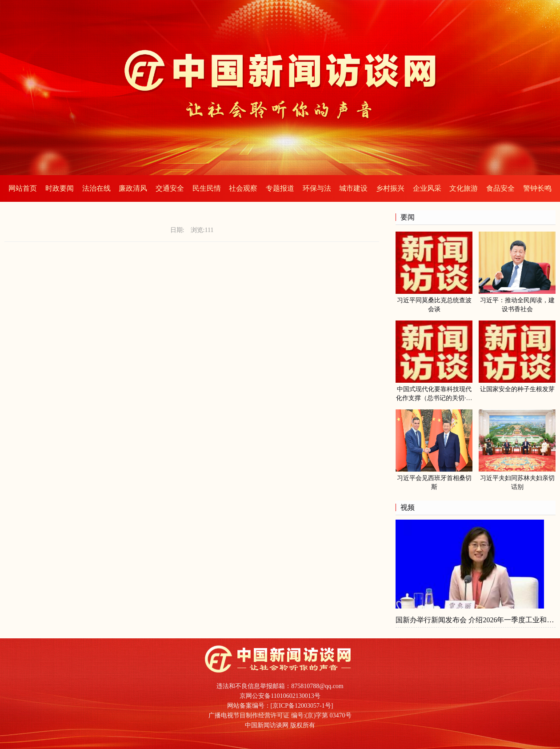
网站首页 (23, 188)
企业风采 (427, 188)
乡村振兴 (390, 188)
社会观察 (243, 188)
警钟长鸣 (537, 188)
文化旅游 (464, 188)
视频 (408, 507)
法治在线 (96, 188)
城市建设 (353, 188)
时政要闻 (60, 188)
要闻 (408, 217)
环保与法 (317, 188)
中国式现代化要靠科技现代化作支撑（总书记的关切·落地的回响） (434, 398)
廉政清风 (133, 188)
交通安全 (170, 188)
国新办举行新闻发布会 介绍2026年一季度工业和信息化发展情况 (476, 620)
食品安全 (500, 188)
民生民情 (207, 188)
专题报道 (280, 188)
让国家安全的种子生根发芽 (517, 389)
